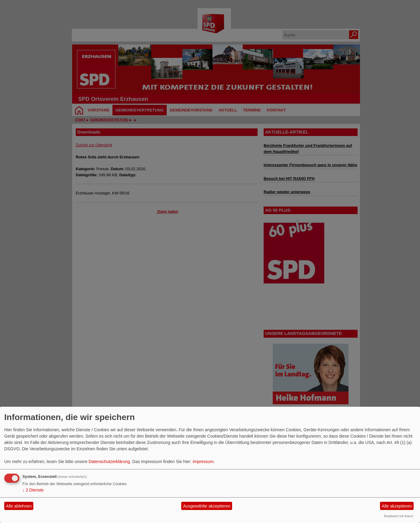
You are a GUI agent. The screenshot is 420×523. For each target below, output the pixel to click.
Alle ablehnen (19, 506)
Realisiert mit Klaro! (399, 516)
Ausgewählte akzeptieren (207, 506)
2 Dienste (33, 490)
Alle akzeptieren (397, 506)
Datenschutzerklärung (109, 462)
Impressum (203, 462)
